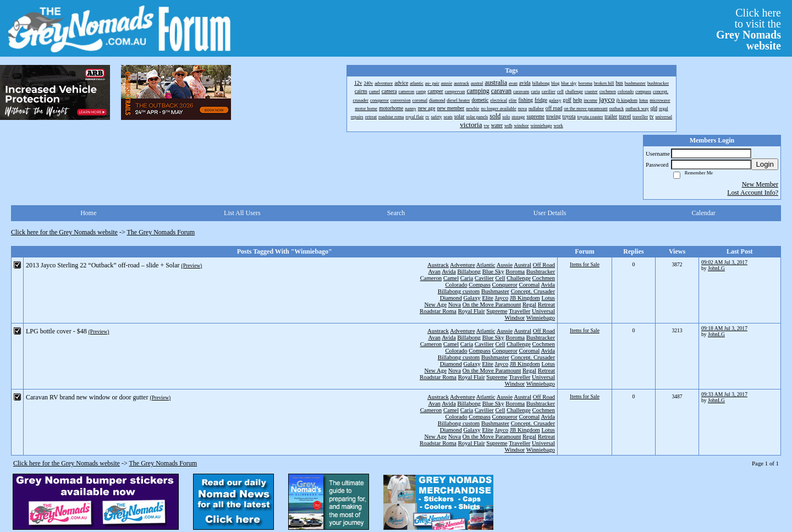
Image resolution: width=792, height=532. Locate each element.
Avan (434, 271)
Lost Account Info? (753, 193)
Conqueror (505, 284)
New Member (760, 184)
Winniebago (541, 317)
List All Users (242, 213)
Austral (522, 265)
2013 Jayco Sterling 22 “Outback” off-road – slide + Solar (103, 265)
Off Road (544, 265)
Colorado (456, 284)
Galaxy (472, 298)
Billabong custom (459, 291)
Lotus (548, 298)
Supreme (497, 311)
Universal (543, 311)
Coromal (530, 284)
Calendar (704, 213)
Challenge (519, 278)
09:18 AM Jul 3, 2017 (724, 328)
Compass (480, 284)
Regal (529, 304)
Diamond (451, 298)
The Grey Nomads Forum (161, 232)
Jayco (502, 298)
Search (396, 213)
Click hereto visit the (749, 29)
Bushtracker (541, 271)
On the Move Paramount (492, 304)
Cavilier (484, 278)
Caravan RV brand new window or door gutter (87, 397)
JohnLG (716, 268)
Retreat (546, 304)
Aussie (505, 265)
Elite (487, 298)
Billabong (469, 271)
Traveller (519, 311)
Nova (455, 304)
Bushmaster (495, 291)
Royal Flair (472, 311)
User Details (550, 213)
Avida (449, 271)
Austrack (438, 265)
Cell (500, 278)
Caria (467, 278)
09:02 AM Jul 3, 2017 (724, 262)
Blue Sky (493, 271)
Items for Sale (585, 264)
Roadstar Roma (438, 311)
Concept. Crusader (533, 291)
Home (88, 213)
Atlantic (486, 265)
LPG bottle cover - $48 (56, 331)
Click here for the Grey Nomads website (64, 232)
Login (765, 164)
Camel (451, 278)
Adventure (463, 265)
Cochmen (544, 278)
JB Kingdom (525, 298)
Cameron (431, 278)
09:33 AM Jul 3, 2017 (724, 394)
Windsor (515, 317)
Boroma (515, 271)
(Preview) (191, 265)
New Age (435, 304)
